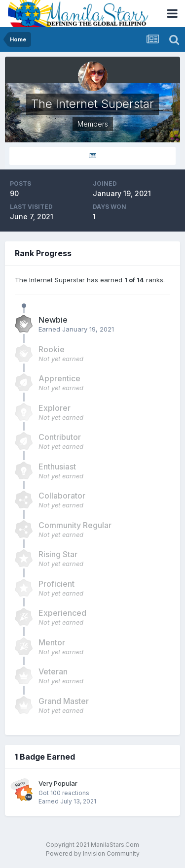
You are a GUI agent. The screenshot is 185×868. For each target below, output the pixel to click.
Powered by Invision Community (93, 853)
